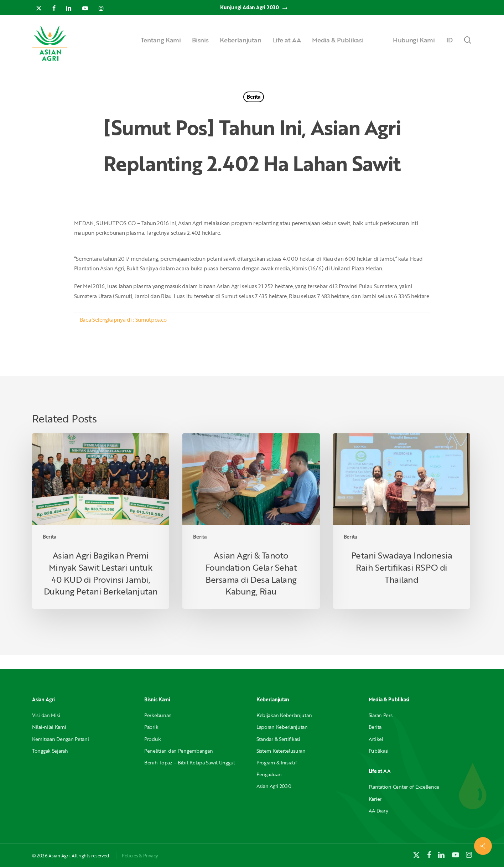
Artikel (376, 739)
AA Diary (378, 811)
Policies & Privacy (140, 856)
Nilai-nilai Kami (49, 727)
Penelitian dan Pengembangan (178, 751)
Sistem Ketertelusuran (281, 751)
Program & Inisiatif (277, 762)
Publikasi (379, 751)
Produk (152, 739)
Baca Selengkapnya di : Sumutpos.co (123, 320)
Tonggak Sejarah (50, 751)
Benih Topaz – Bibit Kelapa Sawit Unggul (189, 762)
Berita (253, 97)
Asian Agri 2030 (274, 786)
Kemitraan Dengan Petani (61, 739)
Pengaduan (269, 774)
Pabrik (151, 727)
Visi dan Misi (46, 715)
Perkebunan (158, 715)
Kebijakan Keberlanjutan (284, 715)
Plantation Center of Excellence (404, 787)
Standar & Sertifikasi (278, 739)
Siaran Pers (381, 715)
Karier (375, 799)
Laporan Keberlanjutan (282, 727)
